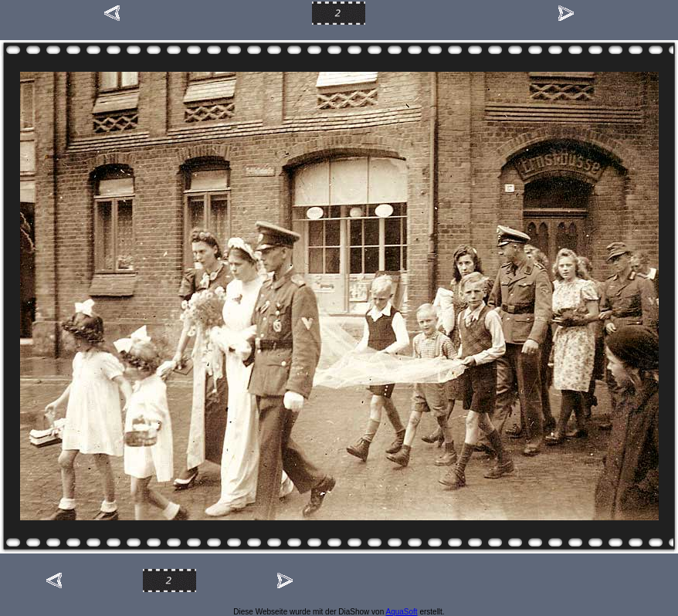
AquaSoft (401, 612)
